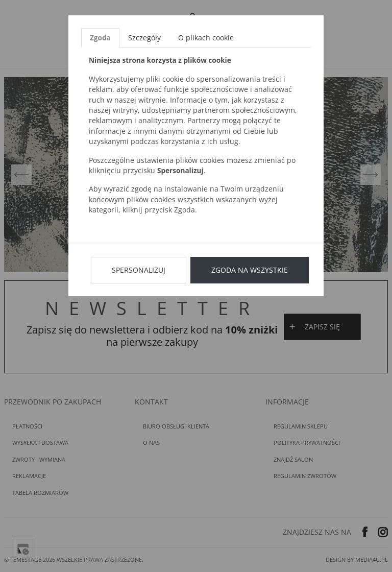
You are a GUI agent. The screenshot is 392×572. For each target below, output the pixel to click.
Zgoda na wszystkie (250, 270)
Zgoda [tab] (100, 38)
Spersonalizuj (139, 270)
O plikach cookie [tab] (206, 38)
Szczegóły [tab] (144, 38)
